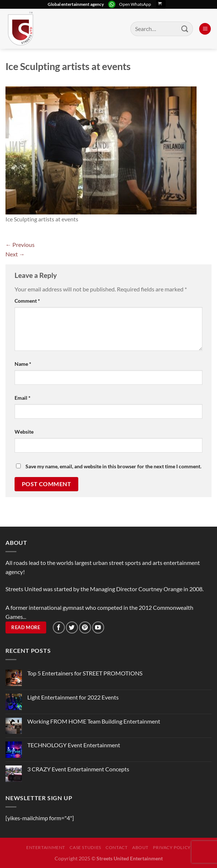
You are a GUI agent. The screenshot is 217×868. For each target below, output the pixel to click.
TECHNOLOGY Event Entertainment (74, 745)
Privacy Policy (172, 847)
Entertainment (46, 847)
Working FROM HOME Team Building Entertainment (94, 721)
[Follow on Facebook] (59, 627)
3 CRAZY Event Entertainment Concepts (78, 769)
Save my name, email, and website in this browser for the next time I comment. (113, 466)
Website (24, 432)
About (140, 847)
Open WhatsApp (135, 4)
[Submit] (185, 29)
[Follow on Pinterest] (85, 627)
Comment (27, 301)
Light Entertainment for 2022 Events (73, 697)
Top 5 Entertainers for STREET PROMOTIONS (85, 673)
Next (15, 254)
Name (23, 364)
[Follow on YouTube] (98, 627)
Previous (20, 245)
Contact (117, 847)
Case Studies (85, 847)
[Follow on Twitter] (72, 627)
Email (23, 398)
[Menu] (205, 29)
